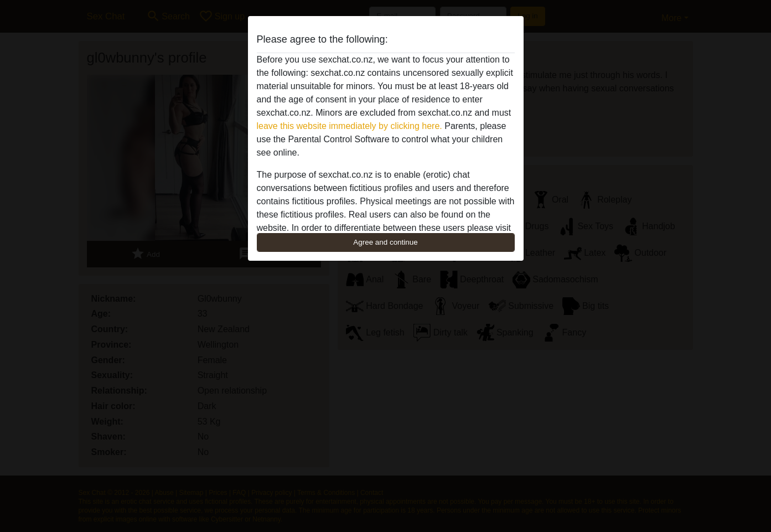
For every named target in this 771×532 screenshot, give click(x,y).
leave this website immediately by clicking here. (350, 126)
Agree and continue (385, 242)
